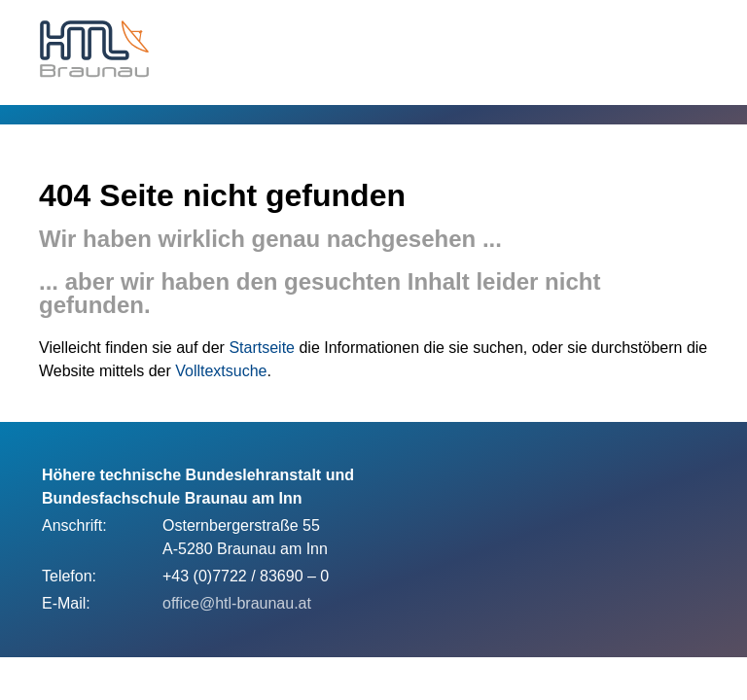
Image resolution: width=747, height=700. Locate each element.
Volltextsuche (221, 371)
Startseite (262, 348)
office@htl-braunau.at (237, 603)
